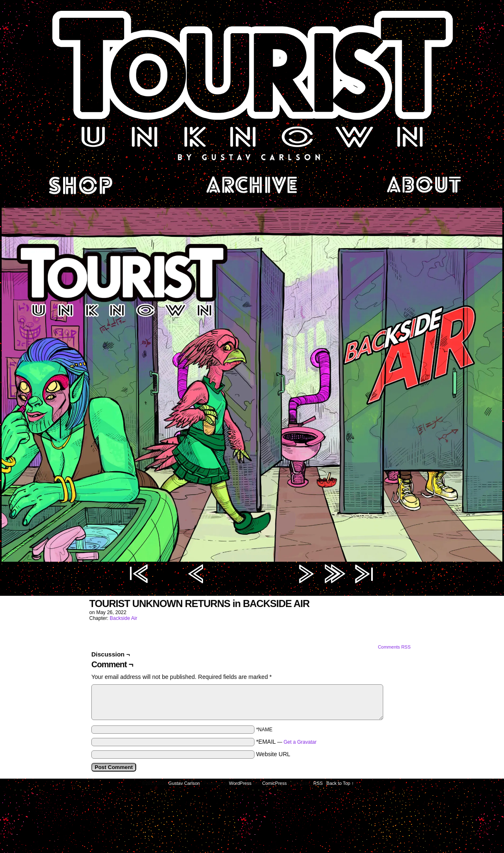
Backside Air (123, 618)
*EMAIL (286, 742)
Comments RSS (394, 647)
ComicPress (274, 783)
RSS (318, 783)
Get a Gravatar (300, 742)
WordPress (240, 783)
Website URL (273, 754)
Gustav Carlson (184, 783)
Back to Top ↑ (340, 783)
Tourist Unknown (252, 85)
